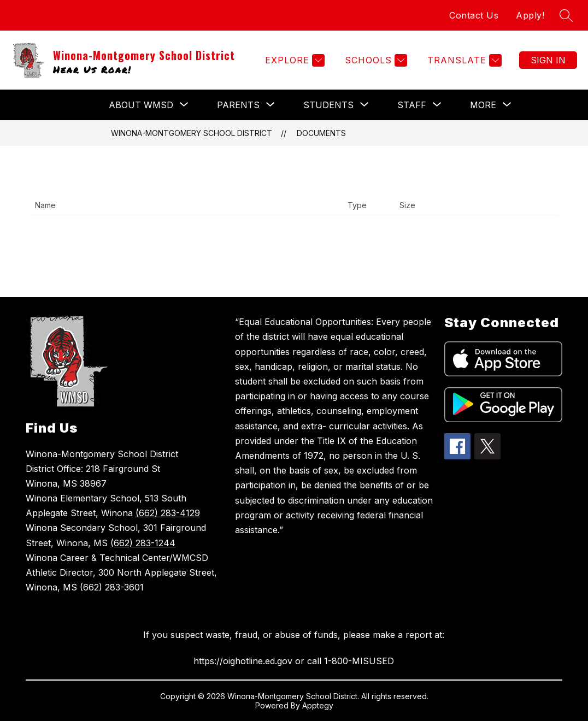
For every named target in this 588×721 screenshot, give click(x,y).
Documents (321, 133)
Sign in (548, 60)
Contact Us (474, 15)
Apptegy (318, 705)
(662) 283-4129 (168, 513)
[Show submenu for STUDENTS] (328, 105)
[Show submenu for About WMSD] (141, 105)
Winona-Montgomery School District (192, 133)
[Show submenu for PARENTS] (238, 105)
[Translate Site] (463, 60)
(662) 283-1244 (143, 543)
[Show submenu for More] (483, 105)
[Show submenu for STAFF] (412, 105)
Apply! (530, 15)
